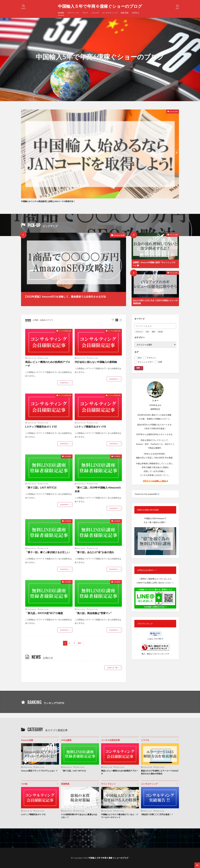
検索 (138, 368)
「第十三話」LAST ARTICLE (41, 487)
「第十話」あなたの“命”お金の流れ (94, 552)
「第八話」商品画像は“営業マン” (93, 613)
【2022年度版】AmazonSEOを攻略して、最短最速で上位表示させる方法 (65, 297)
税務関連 (65, 784)
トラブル (145, 740)
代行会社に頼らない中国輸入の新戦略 (96, 362)
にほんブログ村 (155, 639)
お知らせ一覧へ (113, 668)
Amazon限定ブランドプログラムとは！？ (39, 771)
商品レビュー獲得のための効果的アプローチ (48, 364)
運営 (153, 332)
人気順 (35, 320)
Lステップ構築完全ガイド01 (90, 427)
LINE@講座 (68, 456)
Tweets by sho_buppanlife (147, 494)
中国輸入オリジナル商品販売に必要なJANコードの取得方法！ (48, 201)
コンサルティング (110, 13)
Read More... (65, 383)
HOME (61, 13)
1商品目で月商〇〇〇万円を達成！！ (157, 814)
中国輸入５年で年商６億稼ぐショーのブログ (100, 6)
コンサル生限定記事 (65, 331)
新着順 (28, 320)
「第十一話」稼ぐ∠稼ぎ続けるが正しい (47, 552)
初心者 (160, 332)
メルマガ (95, 13)
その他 (24, 784)
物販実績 (125, 13)
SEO (147, 332)
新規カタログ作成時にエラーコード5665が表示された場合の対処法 (160, 772)
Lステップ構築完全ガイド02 (41, 427)
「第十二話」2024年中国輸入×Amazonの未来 (98, 489)
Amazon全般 (174, 111)
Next (80, 643)
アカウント (139, 332)
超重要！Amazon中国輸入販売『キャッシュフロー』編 (154, 264)
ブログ (85, 13)
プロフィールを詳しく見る (155, 481)
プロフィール (73, 13)
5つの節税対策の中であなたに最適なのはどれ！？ (79, 816)
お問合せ (135, 13)
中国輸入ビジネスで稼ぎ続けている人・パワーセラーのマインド (120, 816)
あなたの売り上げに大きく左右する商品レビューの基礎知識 (155, 302)
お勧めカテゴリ (46, 320)
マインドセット (108, 784)
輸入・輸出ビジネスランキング (155, 654)
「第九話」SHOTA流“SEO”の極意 (44, 613)
